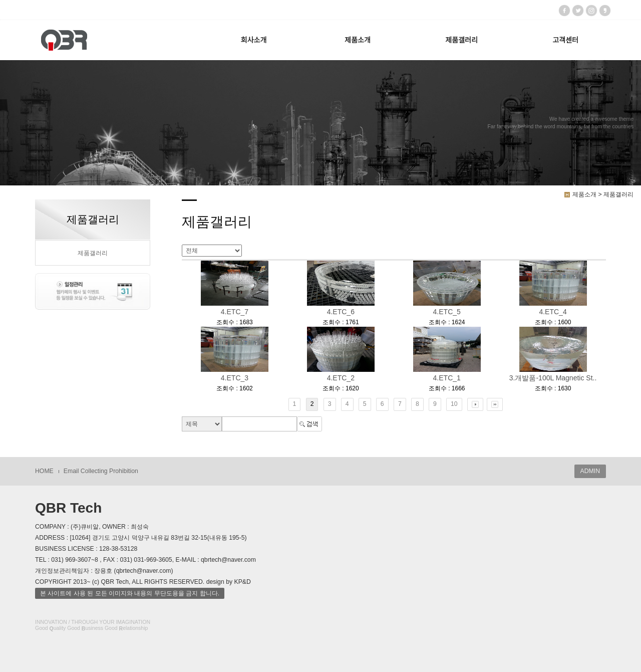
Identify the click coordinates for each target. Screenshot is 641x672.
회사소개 (254, 40)
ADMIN (590, 471)
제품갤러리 (461, 40)
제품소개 (358, 40)
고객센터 (565, 40)
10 (454, 404)
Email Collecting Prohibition (101, 471)
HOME (44, 471)
